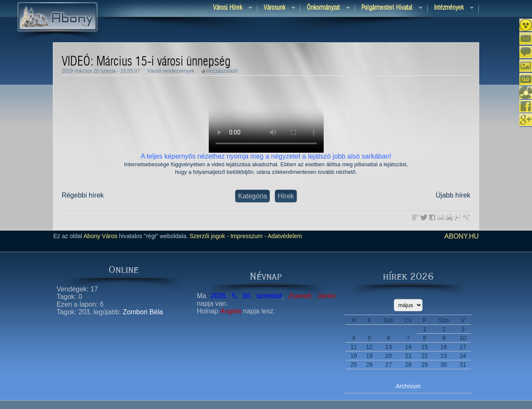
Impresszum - (247, 236)
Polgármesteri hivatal (389, 8)
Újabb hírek (453, 195)
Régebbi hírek (83, 195)
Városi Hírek (229, 8)
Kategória (252, 196)
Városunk (276, 8)
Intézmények (451, 8)
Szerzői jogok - (209, 236)
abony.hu (462, 236)
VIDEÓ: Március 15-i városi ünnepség (146, 62)
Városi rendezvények (171, 71)
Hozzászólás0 (222, 71)
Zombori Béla (143, 312)
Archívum (408, 386)
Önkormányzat (325, 8)
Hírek (286, 196)
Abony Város (101, 236)
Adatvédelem (284, 236)
